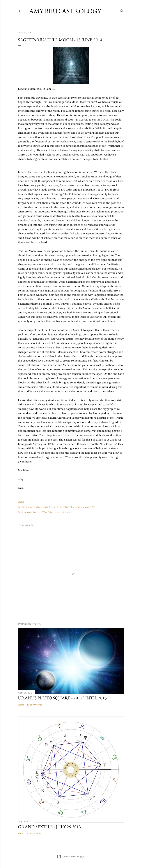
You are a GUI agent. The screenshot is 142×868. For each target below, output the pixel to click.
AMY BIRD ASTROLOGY (65, 11)
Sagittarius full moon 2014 (32, 512)
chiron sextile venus (37, 507)
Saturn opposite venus (60, 512)
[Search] (122, 10)
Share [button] (21, 502)
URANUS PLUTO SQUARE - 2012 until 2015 (62, 698)
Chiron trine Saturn (60, 507)
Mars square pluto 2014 (84, 507)
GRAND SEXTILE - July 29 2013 (49, 827)
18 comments (35, 705)
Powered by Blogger (71, 857)
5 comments (34, 833)
